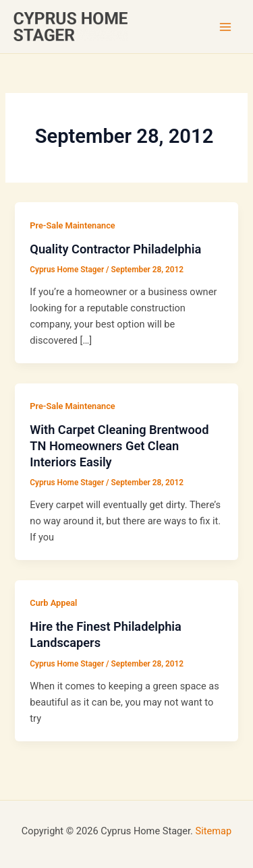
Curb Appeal (53, 603)
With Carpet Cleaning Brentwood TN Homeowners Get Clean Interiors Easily (119, 445)
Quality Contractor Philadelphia (115, 249)
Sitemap (214, 831)
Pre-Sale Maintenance (72, 225)
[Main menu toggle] (225, 27)
